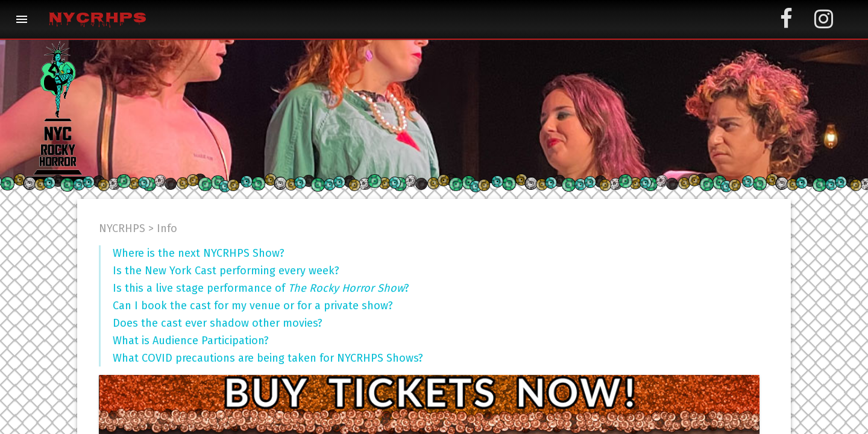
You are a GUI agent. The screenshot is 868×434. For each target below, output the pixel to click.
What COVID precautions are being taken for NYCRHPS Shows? (268, 358)
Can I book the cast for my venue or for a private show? (253, 306)
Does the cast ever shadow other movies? (218, 323)
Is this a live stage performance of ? (261, 288)
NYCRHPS (97, 19)
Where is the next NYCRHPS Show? (199, 253)
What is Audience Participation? (191, 341)
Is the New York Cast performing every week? (226, 271)
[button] (22, 19)
